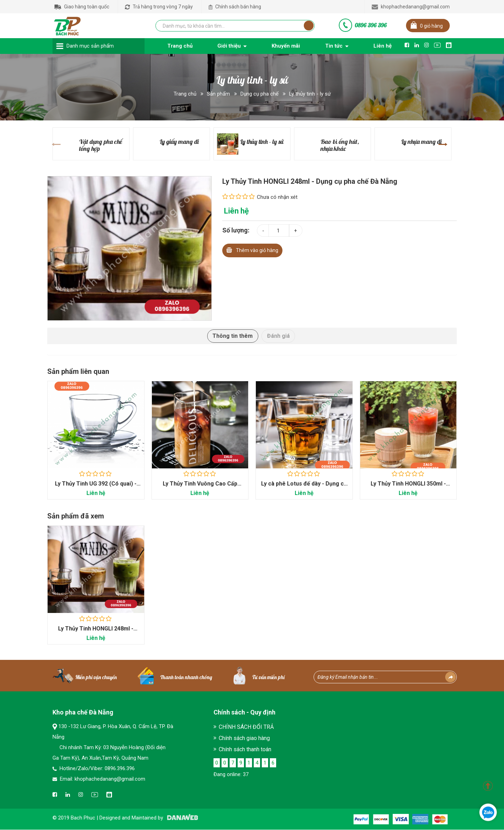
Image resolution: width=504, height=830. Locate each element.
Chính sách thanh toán (245, 750)
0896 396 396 (371, 25)
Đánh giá (278, 336)
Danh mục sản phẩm (90, 46)
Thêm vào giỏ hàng (252, 249)
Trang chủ (185, 94)
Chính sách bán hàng (235, 7)
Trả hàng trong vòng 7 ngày (159, 7)
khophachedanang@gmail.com (411, 7)
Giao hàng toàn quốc (82, 7)
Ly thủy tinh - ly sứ (310, 94)
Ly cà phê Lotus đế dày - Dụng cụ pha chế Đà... (304, 487)
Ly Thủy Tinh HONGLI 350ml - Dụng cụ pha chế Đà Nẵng (408, 487)
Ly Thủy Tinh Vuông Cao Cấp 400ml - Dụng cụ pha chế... (200, 487)
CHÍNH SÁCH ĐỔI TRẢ (246, 727)
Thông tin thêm (233, 336)
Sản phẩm (218, 94)
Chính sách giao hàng (244, 738)
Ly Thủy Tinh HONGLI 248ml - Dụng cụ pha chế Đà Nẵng (96, 632)
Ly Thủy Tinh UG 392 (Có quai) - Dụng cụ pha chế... (96, 487)
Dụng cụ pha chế (260, 94)
